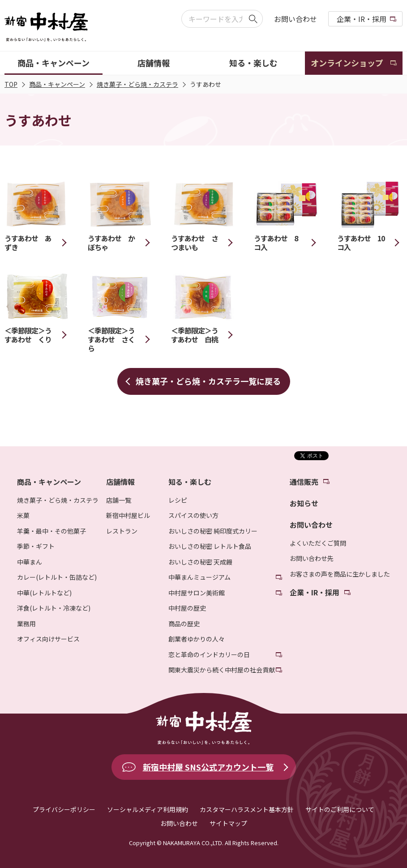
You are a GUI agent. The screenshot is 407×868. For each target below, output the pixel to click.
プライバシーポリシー (64, 809)
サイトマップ (228, 823)
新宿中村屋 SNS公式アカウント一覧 (208, 767)
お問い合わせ (296, 19)
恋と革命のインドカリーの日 (209, 654)
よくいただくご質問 (318, 543)
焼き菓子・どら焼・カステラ (137, 84)
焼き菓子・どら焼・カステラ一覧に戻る (208, 381)
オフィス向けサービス (48, 639)
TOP (11, 84)
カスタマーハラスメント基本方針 (247, 809)
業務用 (26, 624)
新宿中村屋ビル (128, 515)
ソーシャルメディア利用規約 (148, 809)
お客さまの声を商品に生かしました (340, 574)
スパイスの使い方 (193, 515)
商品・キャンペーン (57, 84)
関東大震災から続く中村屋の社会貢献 (222, 670)
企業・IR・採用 (362, 19)
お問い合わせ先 (312, 558)
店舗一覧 (119, 500)
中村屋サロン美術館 (197, 593)
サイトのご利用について (340, 809)
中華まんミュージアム (199, 577)
